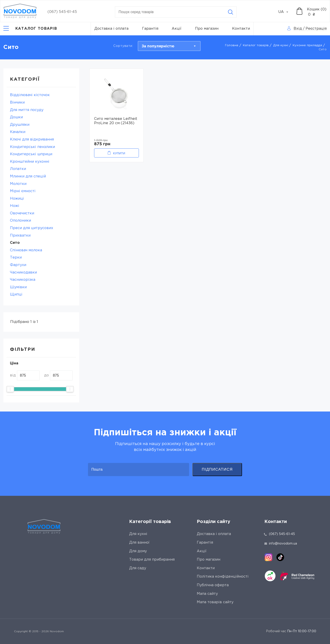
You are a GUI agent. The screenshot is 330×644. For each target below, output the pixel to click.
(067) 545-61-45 (62, 12)
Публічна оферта (213, 585)
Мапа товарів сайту (215, 602)
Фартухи (18, 265)
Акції (177, 29)
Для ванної (139, 543)
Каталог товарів (256, 45)
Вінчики (17, 103)
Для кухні (281, 45)
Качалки (18, 132)
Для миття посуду (27, 110)
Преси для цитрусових (32, 228)
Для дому (138, 551)
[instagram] (268, 557)
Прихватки (20, 236)
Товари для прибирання (152, 560)
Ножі (15, 206)
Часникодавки (23, 272)
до (46, 375)
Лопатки (18, 169)
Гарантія (150, 29)
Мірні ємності (23, 191)
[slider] (10, 389)
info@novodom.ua (281, 544)
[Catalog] (30, 29)
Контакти (241, 29)
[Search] (230, 12)
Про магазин (207, 29)
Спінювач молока (26, 250)
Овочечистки (22, 213)
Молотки (18, 184)
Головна (232, 45)
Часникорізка (23, 280)
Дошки (16, 117)
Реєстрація (316, 29)
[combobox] (286, 12)
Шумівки (18, 287)
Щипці (16, 294)
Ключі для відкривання (32, 139)
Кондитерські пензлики (32, 147)
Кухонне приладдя (307, 45)
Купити (119, 153)
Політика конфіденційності (223, 577)
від (13, 375)
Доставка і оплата (111, 29)
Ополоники (20, 221)
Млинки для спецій (28, 176)
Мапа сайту (207, 594)
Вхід (298, 29)
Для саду (138, 568)
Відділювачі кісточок (30, 95)
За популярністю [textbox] (158, 46)
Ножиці (17, 199)
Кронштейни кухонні (30, 162)
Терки (16, 258)
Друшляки (20, 125)
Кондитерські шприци (31, 154)
